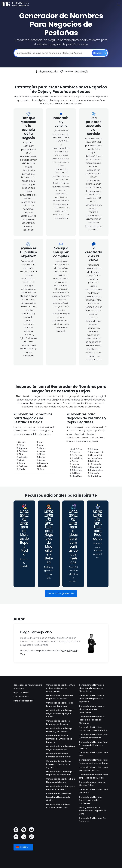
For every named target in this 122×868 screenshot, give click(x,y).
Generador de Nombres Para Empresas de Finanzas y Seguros (93, 745)
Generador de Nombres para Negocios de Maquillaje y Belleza (49, 537)
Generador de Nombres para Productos (98, 525)
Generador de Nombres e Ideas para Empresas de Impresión (92, 699)
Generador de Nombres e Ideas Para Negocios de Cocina (59, 797)
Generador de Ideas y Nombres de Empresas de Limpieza (59, 739)
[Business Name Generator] (15, 4)
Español (22, 847)
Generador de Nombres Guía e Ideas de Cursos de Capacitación (61, 688)
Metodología (81, 71)
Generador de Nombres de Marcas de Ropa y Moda (24, 533)
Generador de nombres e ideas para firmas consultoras (92, 709)
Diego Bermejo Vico (49, 71)
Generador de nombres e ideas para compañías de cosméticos (73, 537)
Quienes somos (21, 697)
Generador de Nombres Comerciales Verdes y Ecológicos (91, 800)
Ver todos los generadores (61, 593)
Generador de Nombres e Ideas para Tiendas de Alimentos (92, 720)
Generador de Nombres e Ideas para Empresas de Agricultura (59, 764)
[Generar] (100, 53)
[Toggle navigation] (119, 4)
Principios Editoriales (23, 701)
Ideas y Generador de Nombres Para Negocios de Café (93, 811)
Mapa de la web (21, 692)
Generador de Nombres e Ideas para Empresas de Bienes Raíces (92, 688)
